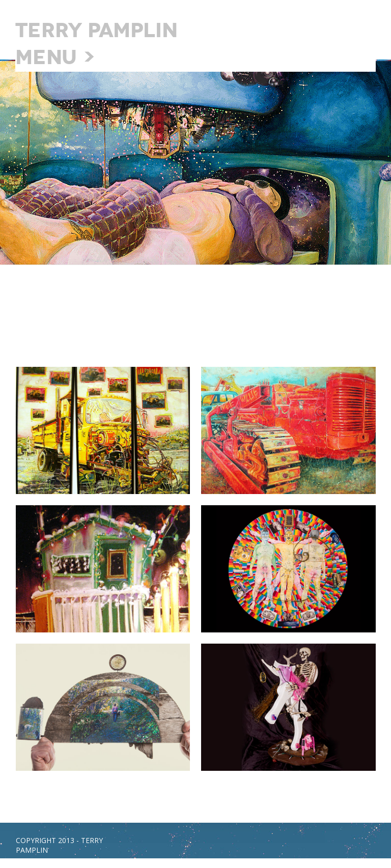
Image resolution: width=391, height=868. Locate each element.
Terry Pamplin (96, 30)
